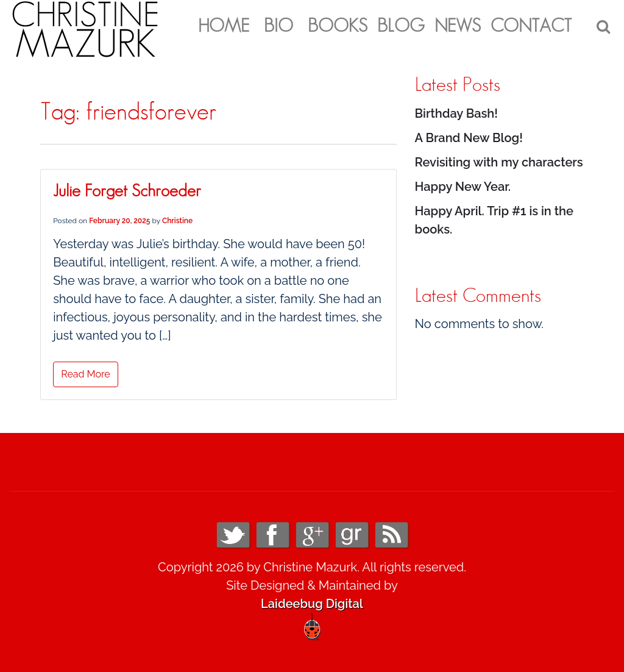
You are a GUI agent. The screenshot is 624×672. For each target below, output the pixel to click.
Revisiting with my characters (499, 162)
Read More (86, 374)
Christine (177, 221)
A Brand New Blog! (469, 138)
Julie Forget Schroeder (127, 191)
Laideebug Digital (312, 604)
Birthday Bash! (456, 113)
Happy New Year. (463, 187)
